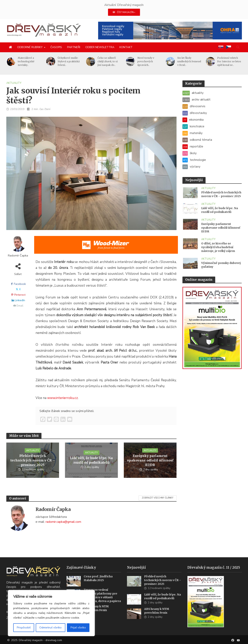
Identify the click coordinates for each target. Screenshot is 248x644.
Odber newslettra (100, 47)
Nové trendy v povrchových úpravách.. (146, 61)
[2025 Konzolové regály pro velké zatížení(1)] (170, 30)
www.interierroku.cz (62, 398)
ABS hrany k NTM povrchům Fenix (96, 613)
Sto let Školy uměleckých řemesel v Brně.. (189, 61)
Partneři (74, 47)
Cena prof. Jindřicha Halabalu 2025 (98, 583)
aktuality (14, 83)
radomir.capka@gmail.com (63, 522)
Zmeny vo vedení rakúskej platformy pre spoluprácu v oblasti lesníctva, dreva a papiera (102, 600)
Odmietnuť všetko (50, 628)
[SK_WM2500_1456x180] (106, 247)
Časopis (56, 47)
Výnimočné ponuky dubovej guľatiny (221, 265)
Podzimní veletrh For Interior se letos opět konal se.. (229, 61)
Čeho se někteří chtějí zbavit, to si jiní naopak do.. (108, 61)
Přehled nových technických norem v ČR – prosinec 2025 (33, 460)
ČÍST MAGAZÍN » (124, 12)
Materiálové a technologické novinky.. (26, 61)
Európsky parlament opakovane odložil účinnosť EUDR (150, 460)
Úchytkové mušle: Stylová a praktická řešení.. (69, 61)
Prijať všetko (78, 628)
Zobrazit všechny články (158, 498)
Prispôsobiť (24, 628)
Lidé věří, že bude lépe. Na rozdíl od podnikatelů (91, 460)
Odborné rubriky (30, 47)
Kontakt (126, 47)
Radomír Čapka (18, 256)
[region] (51, 613)
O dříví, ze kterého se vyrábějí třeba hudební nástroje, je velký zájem (218, 247)
